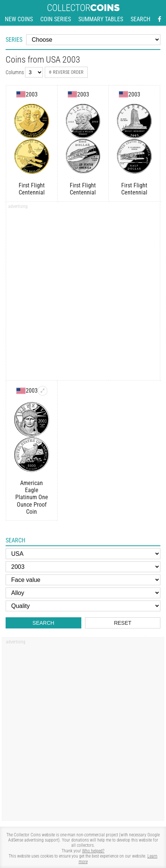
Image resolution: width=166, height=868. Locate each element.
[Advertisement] (83, 293)
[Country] (83, 554)
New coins (19, 19)
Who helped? (93, 851)
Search (140, 19)
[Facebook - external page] (159, 19)
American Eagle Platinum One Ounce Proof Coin (32, 497)
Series (14, 40)
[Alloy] (83, 593)
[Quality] (83, 606)
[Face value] (83, 580)
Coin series (56, 19)
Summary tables (101, 19)
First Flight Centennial (32, 189)
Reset (123, 623)
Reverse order (66, 72)
